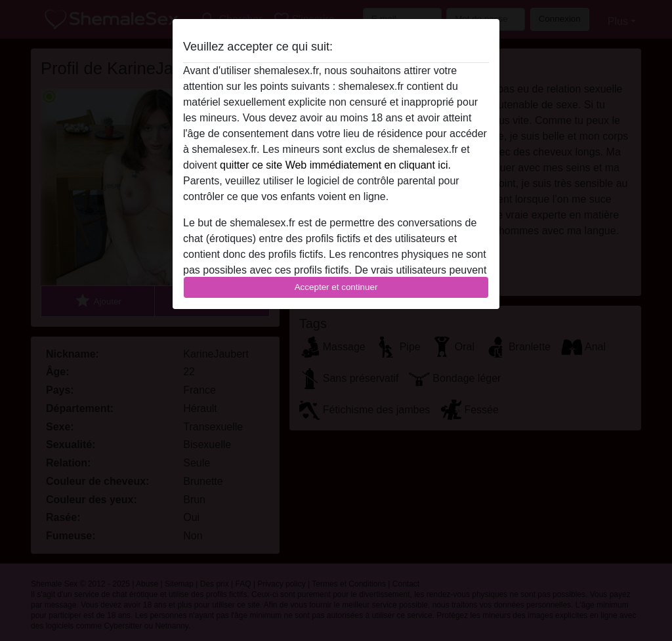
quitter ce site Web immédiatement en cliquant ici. (335, 165)
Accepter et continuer (336, 287)
